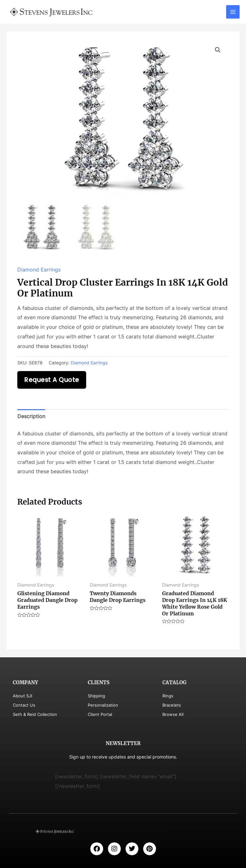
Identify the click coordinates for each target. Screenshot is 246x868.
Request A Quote (52, 380)
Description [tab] (31, 416)
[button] (218, 50)
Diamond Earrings (39, 270)
